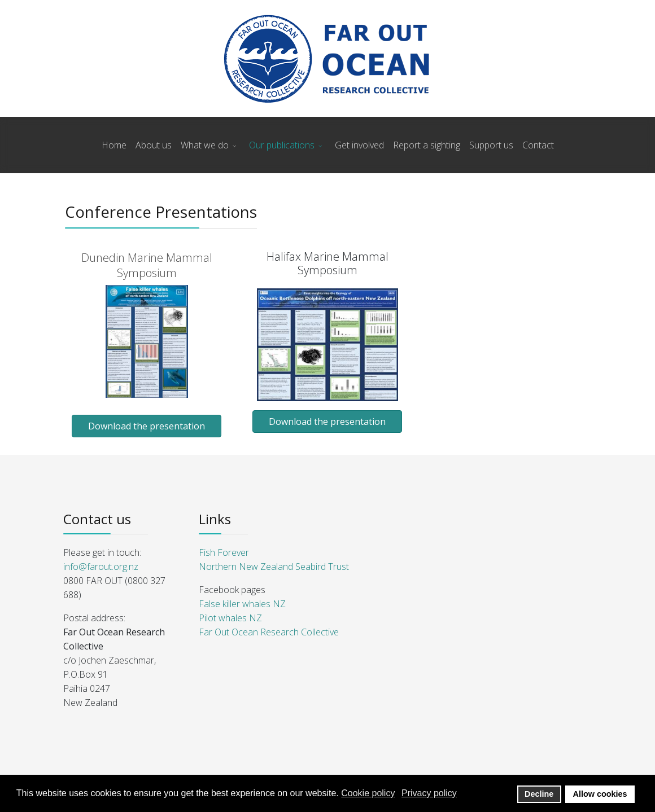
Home (114, 145)
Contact (538, 145)
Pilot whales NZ (230, 618)
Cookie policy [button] (368, 793)
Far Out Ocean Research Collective (269, 632)
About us (154, 145)
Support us (491, 145)
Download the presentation (147, 426)
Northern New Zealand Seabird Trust (274, 567)
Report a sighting (427, 145)
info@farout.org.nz (101, 567)
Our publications (282, 145)
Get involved (359, 145)
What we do (205, 145)
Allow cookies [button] (600, 794)
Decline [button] (539, 794)
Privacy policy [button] (429, 793)
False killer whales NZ (242, 604)
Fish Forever (224, 552)
